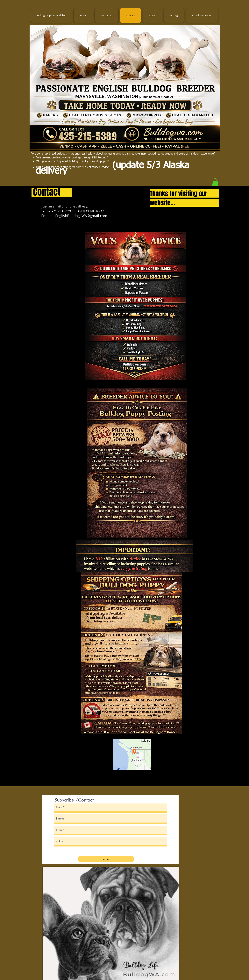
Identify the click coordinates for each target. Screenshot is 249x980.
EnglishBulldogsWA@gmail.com (81, 216)
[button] (215, 182)
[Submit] (106, 859)
